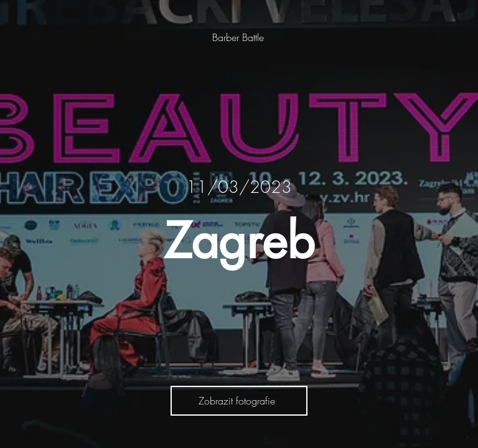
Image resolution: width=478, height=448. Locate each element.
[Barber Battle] (239, 37)
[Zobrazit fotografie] (239, 401)
